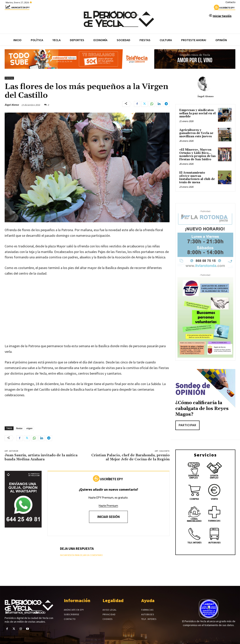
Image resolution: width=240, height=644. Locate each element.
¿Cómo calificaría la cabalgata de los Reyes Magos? (202, 409)
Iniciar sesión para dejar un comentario (81, 555)
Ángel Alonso (12, 105)
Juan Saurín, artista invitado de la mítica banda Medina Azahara (41, 457)
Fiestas (9, 78)
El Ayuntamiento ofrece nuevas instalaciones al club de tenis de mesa (197, 178)
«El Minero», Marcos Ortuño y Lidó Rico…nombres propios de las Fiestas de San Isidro (197, 155)
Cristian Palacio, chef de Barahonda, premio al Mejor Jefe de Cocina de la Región (130, 457)
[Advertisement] (87, 308)
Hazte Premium (108, 506)
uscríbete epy (224, 8)
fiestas (19, 428)
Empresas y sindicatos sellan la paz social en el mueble (197, 113)
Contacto (230, 2)
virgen (29, 428)
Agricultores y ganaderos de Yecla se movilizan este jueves (196, 133)
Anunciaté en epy (17, 8)
